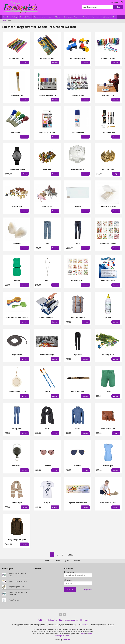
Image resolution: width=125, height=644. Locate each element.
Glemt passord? (87, 590)
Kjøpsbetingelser (50, 620)
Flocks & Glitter (25, 17)
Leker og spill (95, 17)
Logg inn (66, 561)
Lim (50, 17)
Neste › (71, 555)
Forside (6, 17)
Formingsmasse (40, 17)
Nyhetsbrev (85, 620)
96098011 (84, 625)
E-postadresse (69, 572)
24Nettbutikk (66, 640)
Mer (114, 17)
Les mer (83, 634)
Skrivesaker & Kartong (72, 17)
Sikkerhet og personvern (69, 620)
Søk (118, 7)
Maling (14, 17)
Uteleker (106, 17)
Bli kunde (57, 561)
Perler (85, 17)
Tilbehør (58, 17)
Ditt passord (68, 580)
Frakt (40, 620)
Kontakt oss (76, 561)
